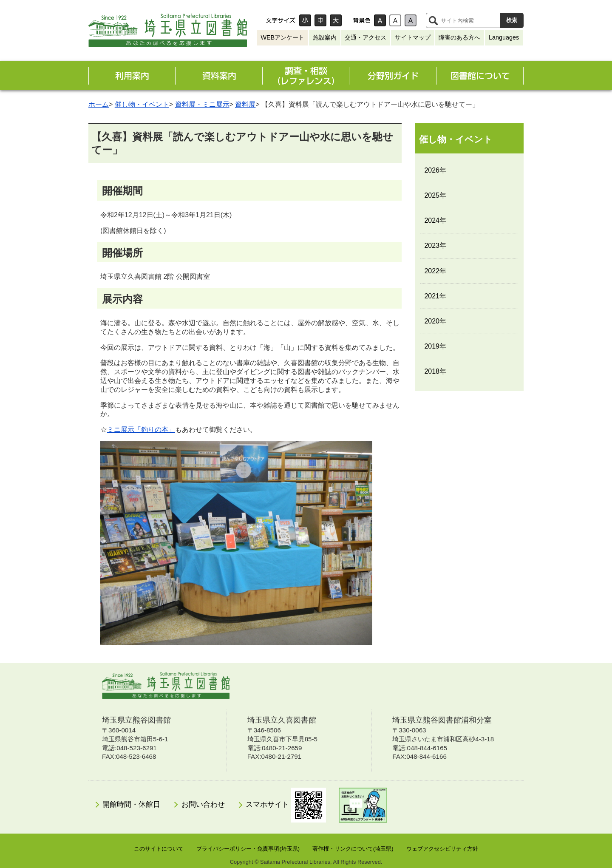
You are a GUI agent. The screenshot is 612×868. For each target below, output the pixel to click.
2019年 (435, 346)
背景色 (362, 20)
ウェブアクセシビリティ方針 (442, 849)
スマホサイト (286, 805)
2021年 (435, 296)
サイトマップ (413, 37)
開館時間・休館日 (131, 804)
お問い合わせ (203, 804)
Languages (504, 37)
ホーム (99, 104)
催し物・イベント (142, 104)
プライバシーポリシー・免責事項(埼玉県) (248, 849)
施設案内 (325, 37)
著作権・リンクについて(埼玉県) (353, 849)
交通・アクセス (365, 37)
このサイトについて (159, 849)
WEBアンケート (282, 37)
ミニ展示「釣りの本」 (141, 430)
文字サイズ (280, 20)
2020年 (435, 321)
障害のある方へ (459, 37)
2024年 (435, 220)
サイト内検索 (433, 20)
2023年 (435, 245)
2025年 (435, 195)
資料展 (245, 104)
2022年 (435, 271)
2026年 (435, 170)
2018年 (435, 371)
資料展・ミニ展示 (202, 104)
